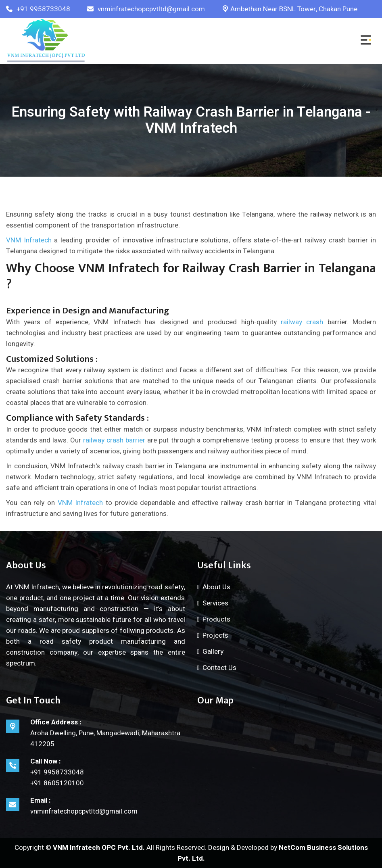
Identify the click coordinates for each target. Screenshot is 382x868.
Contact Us (219, 668)
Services (215, 603)
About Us (216, 587)
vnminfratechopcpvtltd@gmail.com (146, 9)
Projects (215, 635)
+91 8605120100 (57, 783)
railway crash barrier (114, 440)
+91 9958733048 (38, 9)
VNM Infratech (29, 240)
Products (216, 619)
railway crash (302, 322)
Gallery (213, 652)
